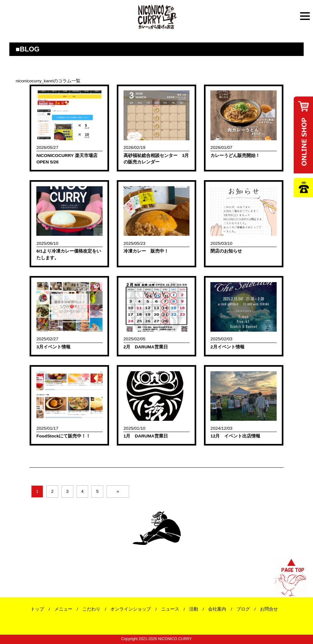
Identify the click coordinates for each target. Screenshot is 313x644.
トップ (37, 609)
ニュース (170, 609)
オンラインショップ (131, 609)
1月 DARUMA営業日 (146, 436)
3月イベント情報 (53, 347)
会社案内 (217, 609)
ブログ (243, 609)
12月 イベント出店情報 (235, 436)
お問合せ (269, 609)
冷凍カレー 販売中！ (146, 251)
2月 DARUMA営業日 (146, 347)
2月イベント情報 (227, 347)
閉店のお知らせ (226, 251)
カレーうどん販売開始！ (235, 156)
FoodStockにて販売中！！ (63, 436)
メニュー (63, 609)
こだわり (91, 609)
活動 (194, 609)
